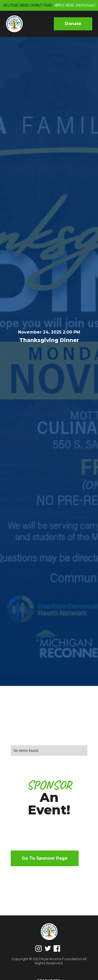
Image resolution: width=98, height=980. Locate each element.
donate (73, 24)
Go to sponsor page (45, 858)
